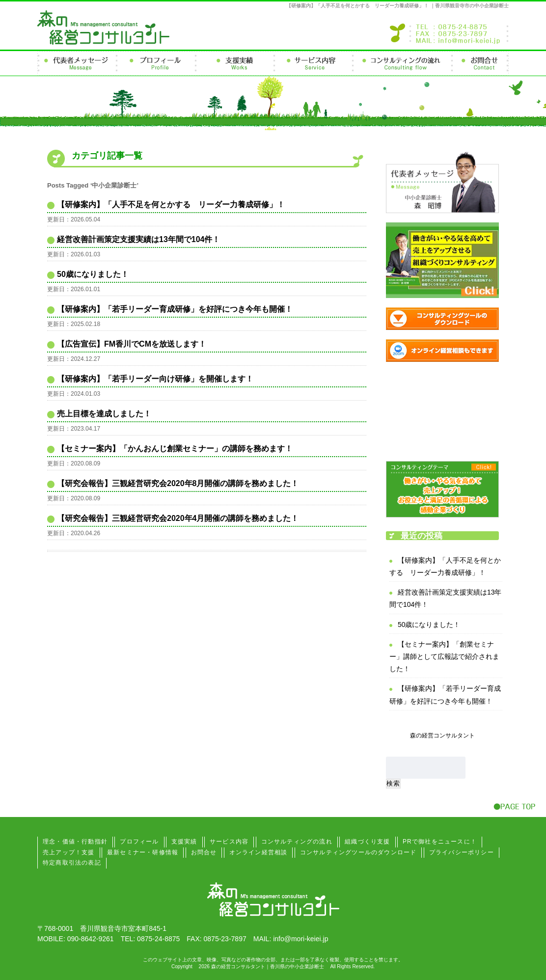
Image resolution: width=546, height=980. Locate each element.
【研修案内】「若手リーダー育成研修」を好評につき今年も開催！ (175, 309)
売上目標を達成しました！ (104, 414)
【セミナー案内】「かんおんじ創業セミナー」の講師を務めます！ (175, 449)
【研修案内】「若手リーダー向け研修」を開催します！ (155, 379)
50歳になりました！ (93, 274)
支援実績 (184, 842)
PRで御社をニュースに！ (440, 842)
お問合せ (204, 852)
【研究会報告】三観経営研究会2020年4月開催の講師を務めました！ (178, 518)
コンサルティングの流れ (297, 842)
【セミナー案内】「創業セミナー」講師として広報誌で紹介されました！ (444, 656)
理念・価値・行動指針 (75, 842)
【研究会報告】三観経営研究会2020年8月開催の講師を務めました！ (178, 483)
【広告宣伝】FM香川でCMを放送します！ (132, 344)
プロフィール (139, 842)
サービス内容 (229, 842)
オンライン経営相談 (259, 852)
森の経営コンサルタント (442, 735)
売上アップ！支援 (69, 852)
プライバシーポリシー (462, 852)
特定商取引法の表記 (72, 863)
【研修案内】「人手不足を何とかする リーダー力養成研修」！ (171, 204)
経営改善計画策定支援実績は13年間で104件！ (139, 239)
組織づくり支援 (367, 842)
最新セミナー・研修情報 (143, 852)
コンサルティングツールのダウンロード (358, 852)
